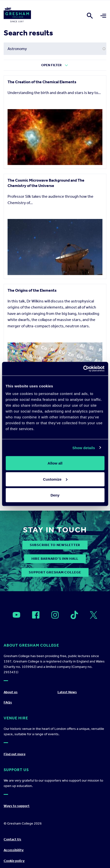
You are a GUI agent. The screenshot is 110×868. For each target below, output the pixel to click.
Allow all (55, 463)
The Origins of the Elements (32, 290)
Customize (55, 479)
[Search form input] (55, 49)
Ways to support (17, 806)
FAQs (8, 702)
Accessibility (14, 850)
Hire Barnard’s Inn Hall (55, 559)
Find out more (15, 754)
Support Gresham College (55, 572)
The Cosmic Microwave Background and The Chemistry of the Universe (46, 183)
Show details (84, 448)
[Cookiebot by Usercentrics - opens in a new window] (83, 369)
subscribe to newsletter (55, 545)
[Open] (16, 615)
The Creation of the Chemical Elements (42, 82)
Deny (55, 495)
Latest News (67, 692)
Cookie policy (14, 861)
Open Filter (51, 65)
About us (11, 692)
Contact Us (12, 839)
